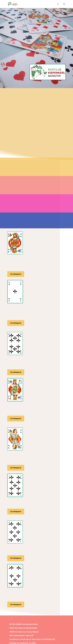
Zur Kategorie (16, 274)
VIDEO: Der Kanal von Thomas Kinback (24, 632)
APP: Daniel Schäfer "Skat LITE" (22, 636)
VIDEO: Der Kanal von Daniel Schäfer (24, 628)
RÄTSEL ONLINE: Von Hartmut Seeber (24, 624)
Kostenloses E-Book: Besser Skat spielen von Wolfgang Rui (32, 639)
